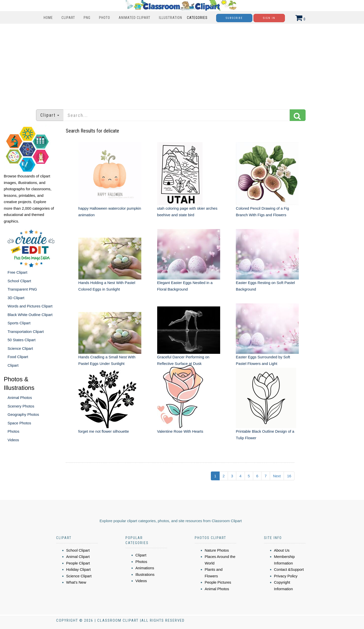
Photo (105, 18)
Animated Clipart (135, 18)
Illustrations (145, 574)
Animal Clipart (78, 557)
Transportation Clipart (26, 332)
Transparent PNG (22, 289)
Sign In (269, 18)
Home (48, 18)
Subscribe (234, 18)
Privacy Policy (286, 576)
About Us (282, 550)
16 (289, 476)
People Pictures (218, 582)
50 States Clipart (22, 340)
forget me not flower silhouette (104, 431)
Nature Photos (217, 550)
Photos (13, 431)
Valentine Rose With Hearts (180, 431)
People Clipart (78, 563)
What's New (76, 582)
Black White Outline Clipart (30, 315)
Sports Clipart (19, 323)
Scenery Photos (21, 406)
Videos (13, 440)
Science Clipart (20, 348)
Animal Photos (20, 398)
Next (277, 476)
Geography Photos (23, 414)
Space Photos (19, 423)
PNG (87, 18)
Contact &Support (289, 569)
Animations (145, 568)
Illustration (171, 18)
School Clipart (19, 281)
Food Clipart (18, 357)
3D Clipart (16, 298)
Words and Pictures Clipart (30, 306)
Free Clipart (17, 272)
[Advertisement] (182, 64)
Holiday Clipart (79, 569)
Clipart (68, 18)
